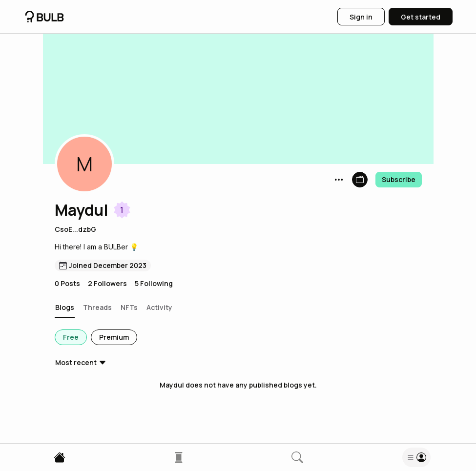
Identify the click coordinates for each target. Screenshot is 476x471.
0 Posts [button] (67, 283)
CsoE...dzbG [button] (75, 229)
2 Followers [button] (107, 283)
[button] (84, 164)
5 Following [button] (154, 283)
